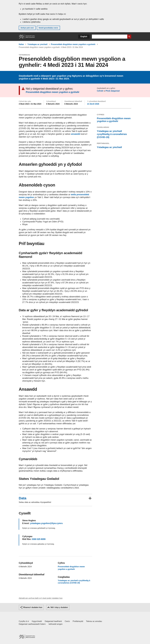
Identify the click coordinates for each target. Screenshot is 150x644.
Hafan (21, 44)
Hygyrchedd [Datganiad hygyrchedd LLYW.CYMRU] (37, 621)
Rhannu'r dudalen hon (33, 607)
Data (23, 498)
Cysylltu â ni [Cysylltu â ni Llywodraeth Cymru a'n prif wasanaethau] (24, 621)
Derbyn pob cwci (27, 28)
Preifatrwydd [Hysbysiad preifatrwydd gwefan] (78, 621)
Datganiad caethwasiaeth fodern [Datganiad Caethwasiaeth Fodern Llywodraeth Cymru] (32, 624)
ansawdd (76, 134)
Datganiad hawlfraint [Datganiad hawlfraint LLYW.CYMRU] (53, 621)
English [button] (84, 37)
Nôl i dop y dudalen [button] (59, 607)
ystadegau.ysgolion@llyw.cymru (46, 523)
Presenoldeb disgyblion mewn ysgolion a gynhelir (73, 44)
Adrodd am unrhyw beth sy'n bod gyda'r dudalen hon (41, 598)
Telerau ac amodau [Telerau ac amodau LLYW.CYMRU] (94, 621)
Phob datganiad (112, 91)
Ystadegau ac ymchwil (37, 44)
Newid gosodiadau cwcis (48, 28)
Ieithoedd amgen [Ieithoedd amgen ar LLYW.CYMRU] (56, 624)
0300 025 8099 (39, 539)
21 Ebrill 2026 (93, 104)
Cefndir (100, 91)
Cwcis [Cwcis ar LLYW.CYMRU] (67, 621)
